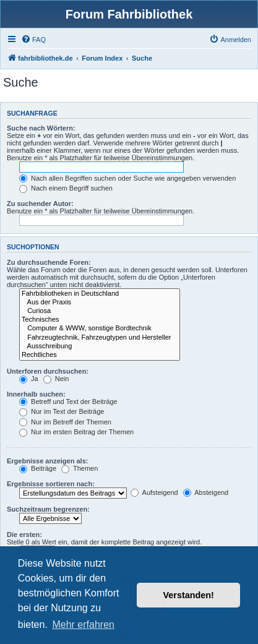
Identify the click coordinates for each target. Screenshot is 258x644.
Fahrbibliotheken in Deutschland (100, 294)
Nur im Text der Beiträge (62, 411)
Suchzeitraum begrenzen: (48, 509)
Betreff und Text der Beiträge (68, 401)
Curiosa (100, 311)
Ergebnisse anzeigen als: (47, 461)
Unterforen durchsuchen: (48, 371)
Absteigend (206, 492)
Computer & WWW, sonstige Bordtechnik (100, 328)
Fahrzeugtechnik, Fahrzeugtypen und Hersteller (100, 338)
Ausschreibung (100, 346)
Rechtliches (100, 355)
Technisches (100, 320)
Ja (29, 379)
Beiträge (38, 468)
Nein (56, 379)
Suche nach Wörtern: (41, 128)
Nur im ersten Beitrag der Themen (76, 432)
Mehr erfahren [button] (83, 625)
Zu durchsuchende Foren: (49, 262)
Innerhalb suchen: (36, 394)
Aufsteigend (154, 492)
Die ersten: (24, 535)
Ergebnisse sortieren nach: (51, 484)
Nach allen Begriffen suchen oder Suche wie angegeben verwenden (127, 178)
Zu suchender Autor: (40, 204)
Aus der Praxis (100, 303)
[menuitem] (33, 40)
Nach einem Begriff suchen (66, 188)
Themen (80, 468)
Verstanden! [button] (189, 595)
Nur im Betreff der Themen (65, 422)
